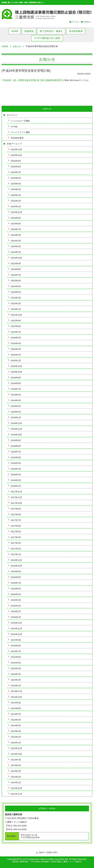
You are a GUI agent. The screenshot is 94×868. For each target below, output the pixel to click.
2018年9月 (16, 440)
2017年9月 (16, 509)
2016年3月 (16, 606)
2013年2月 (16, 777)
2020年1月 (16, 361)
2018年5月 (16, 463)
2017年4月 (16, 537)
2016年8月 (16, 577)
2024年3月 (16, 241)
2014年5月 (16, 726)
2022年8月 (16, 326)
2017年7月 (16, 520)
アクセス (75, 22)
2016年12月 (16, 560)
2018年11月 (16, 429)
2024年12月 (16, 212)
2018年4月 (16, 469)
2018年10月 (16, 435)
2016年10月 (16, 566)
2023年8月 (16, 269)
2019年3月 (16, 406)
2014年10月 (16, 697)
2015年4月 (16, 668)
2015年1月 (16, 686)
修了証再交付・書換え (51, 31)
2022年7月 (16, 332)
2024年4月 (16, 235)
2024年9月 (16, 218)
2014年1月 (16, 743)
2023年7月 (16, 275)
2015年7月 (16, 651)
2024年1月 (16, 252)
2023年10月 (16, 258)
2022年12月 (16, 315)
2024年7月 (16, 229)
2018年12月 (16, 423)
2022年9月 (16, 321)
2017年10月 (16, 503)
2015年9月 (16, 640)
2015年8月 (16, 646)
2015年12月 (16, 623)
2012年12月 (16, 788)
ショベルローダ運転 (20, 121)
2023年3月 (16, 298)
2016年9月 (16, 572)
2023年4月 (16, 292)
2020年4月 (16, 343)
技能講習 (29, 31)
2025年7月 (16, 172)
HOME (15, 31)
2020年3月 (16, 349)
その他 (14, 127)
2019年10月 (16, 372)
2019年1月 (16, 418)
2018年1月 (16, 486)
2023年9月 (16, 264)
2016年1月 (16, 617)
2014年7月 (16, 714)
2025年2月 (16, 201)
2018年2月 (16, 480)
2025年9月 (16, 161)
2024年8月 (16, 224)
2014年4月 (16, 731)
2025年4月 (16, 189)
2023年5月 (16, 286)
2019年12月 (16, 366)
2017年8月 (16, 514)
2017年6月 (16, 526)
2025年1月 (16, 207)
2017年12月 (16, 492)
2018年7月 (16, 452)
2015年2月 (16, 680)
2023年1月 (16, 309)
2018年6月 (16, 457)
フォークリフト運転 (20, 132)
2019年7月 (16, 389)
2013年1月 (16, 783)
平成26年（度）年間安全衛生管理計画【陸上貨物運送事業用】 (33, 80)
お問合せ (87, 22)
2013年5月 (16, 760)
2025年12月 (16, 150)
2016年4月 (16, 600)
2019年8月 (16, 383)
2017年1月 (16, 554)
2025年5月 (16, 184)
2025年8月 (16, 167)
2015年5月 (16, 663)
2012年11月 (16, 794)
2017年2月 (16, 549)
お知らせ (17, 46)
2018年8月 (16, 446)
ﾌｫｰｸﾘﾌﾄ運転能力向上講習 (47, 38)
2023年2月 (16, 303)
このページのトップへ (47, 853)
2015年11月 (16, 629)
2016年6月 (16, 589)
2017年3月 (16, 543)
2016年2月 (16, 611)
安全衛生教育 (76, 31)
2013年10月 (16, 754)
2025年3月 (16, 195)
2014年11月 (16, 691)
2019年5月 (16, 395)
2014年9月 (16, 703)
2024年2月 (16, 246)
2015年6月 (16, 657)
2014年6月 (16, 720)
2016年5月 (16, 594)
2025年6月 (16, 178)
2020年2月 (16, 355)
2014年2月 (16, 737)
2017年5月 (16, 532)
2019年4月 (16, 400)
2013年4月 (16, 765)
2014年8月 (16, 708)
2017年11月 (16, 497)
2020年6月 (16, 338)
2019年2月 (16, 412)
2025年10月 (16, 155)
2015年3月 (16, 674)
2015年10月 (16, 634)
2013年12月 (16, 748)
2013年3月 (16, 771)
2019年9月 (16, 378)
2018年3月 (16, 475)
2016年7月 (16, 583)
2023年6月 (16, 281)
